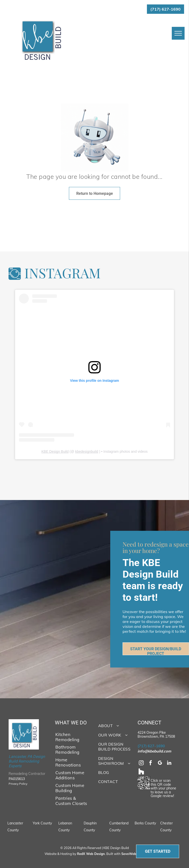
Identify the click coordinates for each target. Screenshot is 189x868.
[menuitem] (71, 737)
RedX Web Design (91, 854)
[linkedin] (169, 763)
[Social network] (141, 772)
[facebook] (151, 763)
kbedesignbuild (87, 451)
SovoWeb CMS (133, 854)
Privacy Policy (18, 784)
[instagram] (141, 763)
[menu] (178, 33)
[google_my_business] (160, 763)
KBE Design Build (55, 451)
